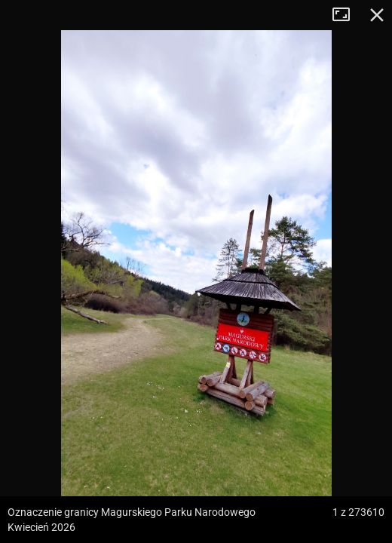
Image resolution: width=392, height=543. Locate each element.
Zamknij (377, 15)
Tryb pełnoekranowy (347, 15)
